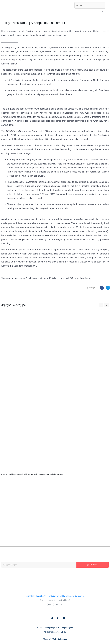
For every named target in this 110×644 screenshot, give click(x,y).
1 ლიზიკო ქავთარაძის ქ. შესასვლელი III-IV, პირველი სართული (55, 596)
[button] (103, 12)
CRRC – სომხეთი (45, 628)
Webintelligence (60, 639)
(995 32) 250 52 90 (55, 604)
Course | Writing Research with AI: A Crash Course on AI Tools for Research (33, 474)
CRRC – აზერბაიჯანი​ (63, 628)
